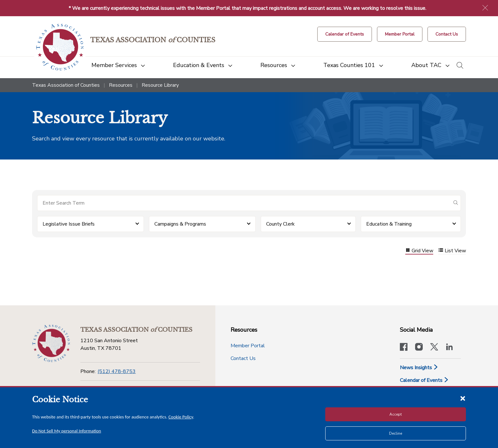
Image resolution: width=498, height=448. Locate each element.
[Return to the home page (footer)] (51, 343)
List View (452, 251)
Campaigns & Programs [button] (180, 224)
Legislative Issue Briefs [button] (69, 224)
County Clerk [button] (280, 224)
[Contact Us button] (447, 34)
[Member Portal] (400, 34)
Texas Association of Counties (66, 85)
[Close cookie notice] (463, 398)
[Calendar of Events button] (345, 34)
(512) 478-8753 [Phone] (117, 371)
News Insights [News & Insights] (419, 368)
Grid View (419, 251)
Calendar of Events (424, 380)
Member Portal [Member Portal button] (248, 346)
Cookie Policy (181, 417)
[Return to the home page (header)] (60, 47)
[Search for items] (244, 203)
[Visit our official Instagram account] (419, 348)
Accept (396, 414)
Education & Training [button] (389, 224)
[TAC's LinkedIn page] (449, 348)
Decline (396, 433)
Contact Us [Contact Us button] (243, 358)
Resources (121, 85)
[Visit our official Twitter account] (434, 348)
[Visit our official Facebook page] (404, 348)
